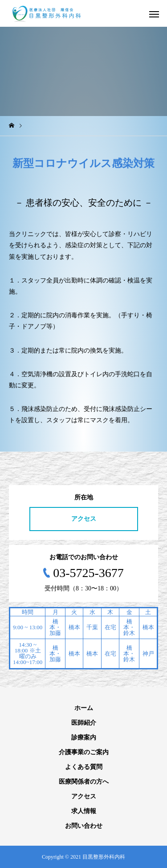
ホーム (84, 708)
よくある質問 (84, 767)
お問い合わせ (84, 826)
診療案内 (84, 737)
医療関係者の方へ (84, 782)
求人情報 (84, 811)
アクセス (84, 519)
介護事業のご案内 (84, 752)
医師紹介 (84, 723)
